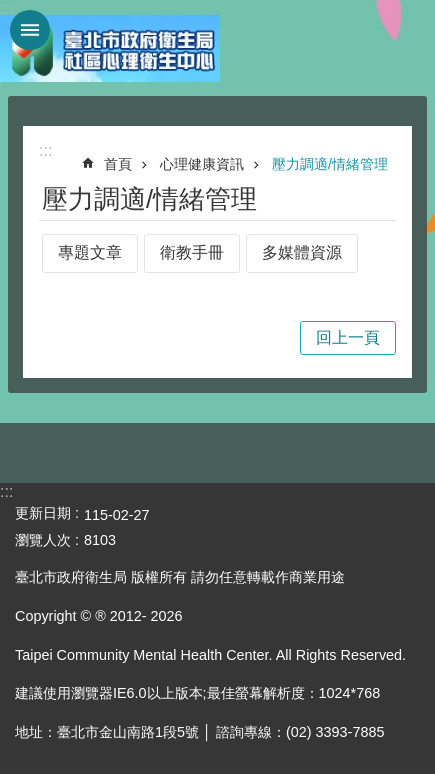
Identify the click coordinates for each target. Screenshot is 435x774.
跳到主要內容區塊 (10, 10)
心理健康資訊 (202, 164)
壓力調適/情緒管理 (330, 164)
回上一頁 (348, 337)
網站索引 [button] (30, 30)
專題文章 (90, 252)
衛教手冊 (192, 252)
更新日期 (43, 513)
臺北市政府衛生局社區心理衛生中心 (110, 48)
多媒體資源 (302, 252)
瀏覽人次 (43, 540)
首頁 (118, 164)
